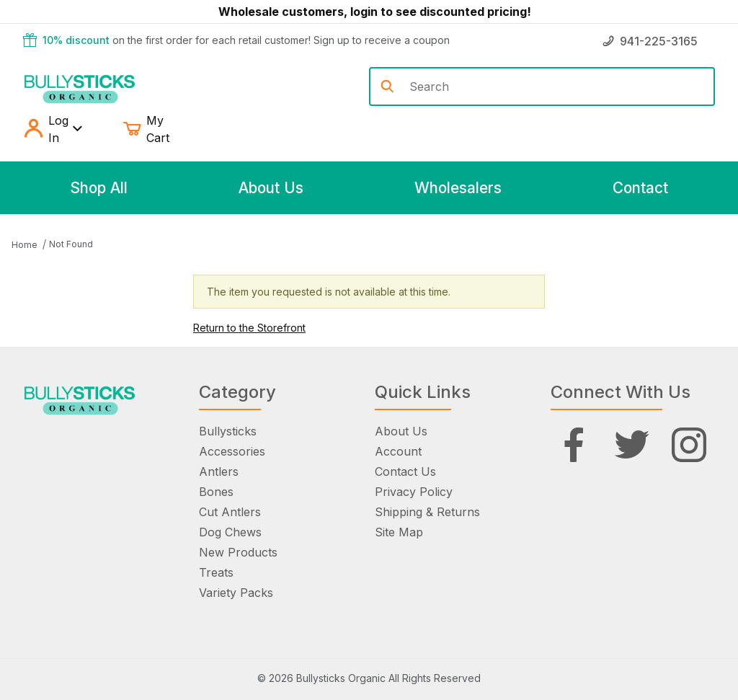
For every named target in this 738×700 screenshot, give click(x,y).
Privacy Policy (414, 492)
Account (398, 451)
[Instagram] (689, 445)
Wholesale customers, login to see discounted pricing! (375, 12)
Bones (216, 492)
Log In (53, 129)
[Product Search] (556, 87)
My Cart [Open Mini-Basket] (157, 129)
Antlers (219, 471)
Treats (216, 572)
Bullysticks (228, 431)
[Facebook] (574, 445)
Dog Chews (230, 532)
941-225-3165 (650, 41)
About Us (401, 431)
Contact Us (405, 471)
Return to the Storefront (249, 328)
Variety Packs (236, 593)
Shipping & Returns (427, 512)
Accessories (232, 451)
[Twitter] (632, 445)
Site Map (399, 532)
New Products (238, 552)
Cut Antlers (230, 512)
